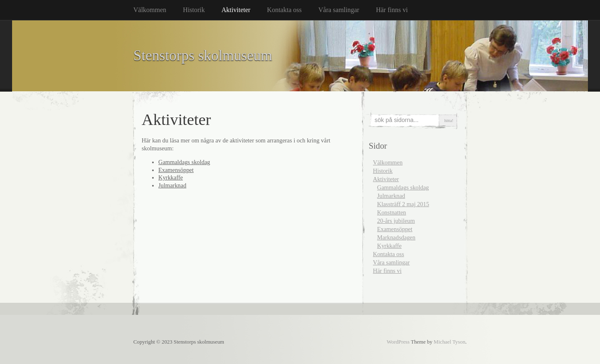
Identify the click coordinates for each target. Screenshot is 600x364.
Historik (194, 10)
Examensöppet (176, 170)
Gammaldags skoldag (184, 162)
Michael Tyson (450, 342)
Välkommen (150, 10)
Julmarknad (172, 185)
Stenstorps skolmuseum (203, 56)
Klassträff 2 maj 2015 (403, 204)
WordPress (398, 342)
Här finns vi (392, 10)
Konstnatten (392, 212)
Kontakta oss (284, 10)
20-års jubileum (396, 221)
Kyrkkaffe (171, 177)
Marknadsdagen (396, 237)
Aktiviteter (236, 10)
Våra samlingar (339, 10)
